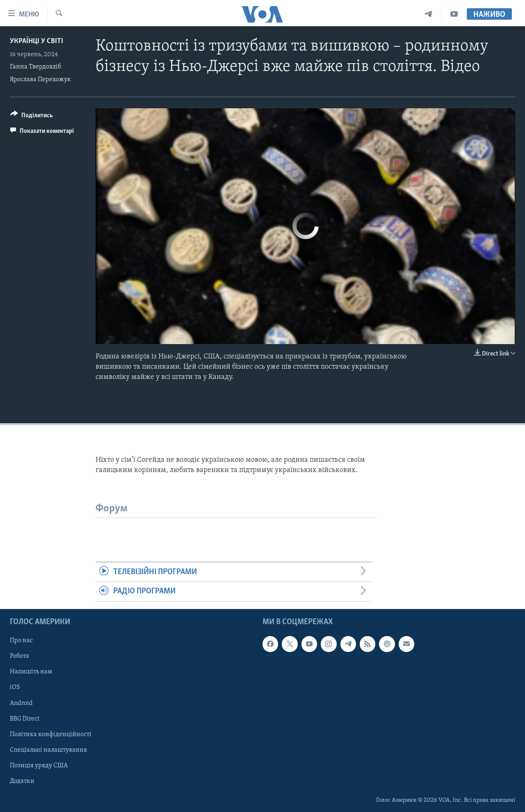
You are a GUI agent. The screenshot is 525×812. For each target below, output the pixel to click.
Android (21, 703)
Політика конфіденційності (51, 734)
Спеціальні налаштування (48, 750)
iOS (15, 687)
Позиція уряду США (39, 765)
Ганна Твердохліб (35, 67)
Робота (19, 656)
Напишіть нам (31, 672)
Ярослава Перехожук (40, 80)
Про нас (21, 641)
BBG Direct (25, 718)
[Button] (32, 117)
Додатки (22, 781)
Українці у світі (37, 41)
